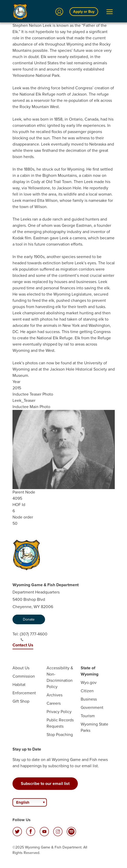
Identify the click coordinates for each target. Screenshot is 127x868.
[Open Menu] (110, 12)
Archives (55, 695)
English (23, 802)
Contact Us (23, 645)
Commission (24, 676)
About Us (21, 668)
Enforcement (24, 693)
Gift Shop (21, 701)
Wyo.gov (89, 682)
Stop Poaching (60, 735)
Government (92, 707)
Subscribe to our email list (45, 783)
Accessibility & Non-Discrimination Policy (60, 677)
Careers (54, 703)
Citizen (87, 691)
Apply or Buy (84, 12)
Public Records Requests (60, 723)
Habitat (19, 685)
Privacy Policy (59, 712)
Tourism (88, 716)
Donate (29, 619)
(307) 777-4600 (34, 636)
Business (89, 699)
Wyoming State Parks (94, 727)
